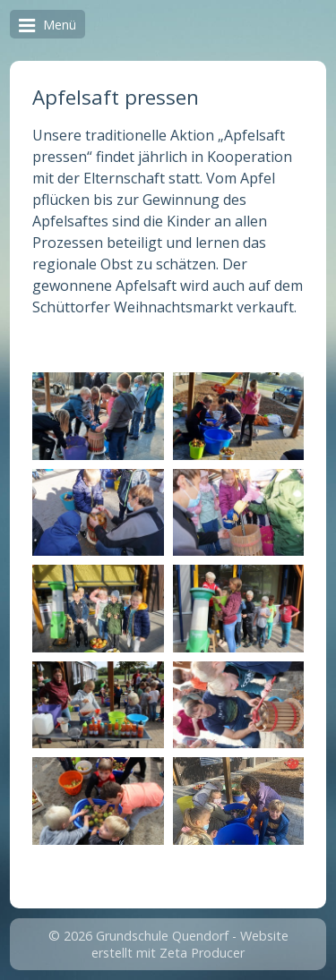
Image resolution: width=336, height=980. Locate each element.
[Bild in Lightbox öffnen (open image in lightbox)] (98, 416)
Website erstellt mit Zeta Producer (190, 944)
